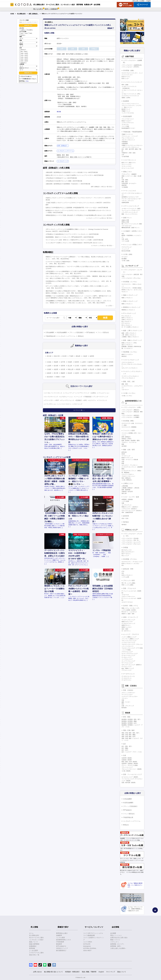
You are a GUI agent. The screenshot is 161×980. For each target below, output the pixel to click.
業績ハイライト (115, 940)
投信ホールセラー (126, 121)
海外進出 (126, 522)
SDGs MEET (87, 950)
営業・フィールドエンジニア (132, 774)
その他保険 (125, 187)
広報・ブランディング (128, 706)
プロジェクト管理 (129, 580)
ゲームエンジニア (126, 667)
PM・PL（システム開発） (129, 583)
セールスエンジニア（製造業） (130, 777)
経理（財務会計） (34, 14)
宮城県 (70, 362)
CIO (123, 573)
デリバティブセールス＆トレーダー (131, 199)
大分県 (97, 373)
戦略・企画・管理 (129, 450)
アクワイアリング (126, 247)
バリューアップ (69, 393)
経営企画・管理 (128, 569)
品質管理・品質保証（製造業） (130, 764)
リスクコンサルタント (128, 362)
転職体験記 (33, 946)
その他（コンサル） (130, 393)
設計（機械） (125, 748)
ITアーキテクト (126, 323)
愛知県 (78, 356)
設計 (125, 744)
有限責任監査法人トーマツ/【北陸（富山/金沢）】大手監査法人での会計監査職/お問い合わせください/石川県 (78, 215)
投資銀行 (79, 400)
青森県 (56, 362)
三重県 (104, 366)
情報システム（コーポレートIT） (131, 608)
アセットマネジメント (128, 138)
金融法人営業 (125, 220)
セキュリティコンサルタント (130, 368)
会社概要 (113, 933)
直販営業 (124, 185)
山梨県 (49, 366)
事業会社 (81, 336)
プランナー (125, 698)
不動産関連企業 (51, 336)
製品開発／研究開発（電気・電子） (131, 719)
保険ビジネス (127, 172)
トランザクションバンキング (130, 212)
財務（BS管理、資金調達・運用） (131, 441)
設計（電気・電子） (127, 746)
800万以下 (23, 50)
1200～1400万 (24, 55)
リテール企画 (125, 241)
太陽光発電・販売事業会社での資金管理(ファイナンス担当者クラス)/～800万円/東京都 (72, 172)
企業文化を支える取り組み (119, 938)
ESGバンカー (125, 79)
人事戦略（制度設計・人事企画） (131, 488)
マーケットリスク (126, 166)
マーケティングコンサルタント (130, 376)
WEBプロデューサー (127, 622)
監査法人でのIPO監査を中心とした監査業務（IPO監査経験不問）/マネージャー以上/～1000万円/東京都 (77, 208)
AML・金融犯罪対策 (127, 512)
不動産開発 (125, 144)
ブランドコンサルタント (128, 378)
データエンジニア (126, 657)
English (149, 1)
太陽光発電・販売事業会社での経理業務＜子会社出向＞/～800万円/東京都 (68, 184)
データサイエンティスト (128, 676)
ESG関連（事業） (129, 421)
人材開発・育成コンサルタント (130, 337)
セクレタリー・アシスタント (130, 465)
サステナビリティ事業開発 (129, 427)
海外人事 (124, 493)
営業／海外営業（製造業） (129, 783)
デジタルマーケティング (128, 623)
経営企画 (124, 452)
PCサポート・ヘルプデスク (129, 612)
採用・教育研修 (126, 490)
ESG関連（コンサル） (130, 282)
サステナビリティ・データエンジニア (132, 562)
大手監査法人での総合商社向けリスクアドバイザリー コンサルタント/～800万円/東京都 (72, 234)
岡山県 (92, 369)
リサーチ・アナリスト (128, 201)
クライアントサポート (128, 474)
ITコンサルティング (129, 313)
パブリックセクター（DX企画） (130, 538)
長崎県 (84, 373)
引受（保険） (125, 180)
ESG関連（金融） (129, 70)
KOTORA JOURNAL (90, 948)
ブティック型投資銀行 (76, 332)
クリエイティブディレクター (130, 696)
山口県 (106, 369)
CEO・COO (125, 518)
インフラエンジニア (127, 659)
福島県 (90, 362)
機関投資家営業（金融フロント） (131, 228)
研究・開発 (127, 717)
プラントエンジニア (127, 767)
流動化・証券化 (126, 98)
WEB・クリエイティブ (131, 617)
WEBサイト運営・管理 (128, 614)
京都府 (49, 369)
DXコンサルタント (127, 325)
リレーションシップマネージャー (131, 210)
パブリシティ (115, 942)
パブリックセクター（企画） (132, 407)
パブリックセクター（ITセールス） (131, 544)
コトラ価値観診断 (89, 935)
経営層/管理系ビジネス (64, 940)
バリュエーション (104, 393)
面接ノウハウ (33, 942)
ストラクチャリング (51, 397)
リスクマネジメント (130, 160)
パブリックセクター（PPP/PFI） (131, 67)
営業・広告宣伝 (128, 690)
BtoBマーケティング (127, 458)
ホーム (31, 933)
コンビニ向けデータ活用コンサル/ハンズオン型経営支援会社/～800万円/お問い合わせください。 (75, 243)
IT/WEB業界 (60, 942)
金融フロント (127, 218)
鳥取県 (78, 369)
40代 (30, 33)
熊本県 (90, 373)
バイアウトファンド (83, 393)
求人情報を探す (21, 14)
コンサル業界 (60, 938)
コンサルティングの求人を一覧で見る (101, 246)
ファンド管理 (125, 126)
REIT (57, 400)
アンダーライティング (101, 397)
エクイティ (93, 400)
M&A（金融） (125, 85)
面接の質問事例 (34, 944)
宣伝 (123, 704)
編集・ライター (126, 702)
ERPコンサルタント (127, 318)
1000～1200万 (24, 53)
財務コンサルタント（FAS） (130, 343)
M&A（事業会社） (127, 478)
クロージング (78, 404)
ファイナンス (103, 400)
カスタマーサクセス (127, 602)
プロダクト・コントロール (129, 442)
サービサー (125, 257)
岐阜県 (90, 366)
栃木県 (104, 362)
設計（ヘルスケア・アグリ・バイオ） (132, 752)
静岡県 (97, 366)
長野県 (63, 366)
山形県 (84, 362)
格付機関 (124, 259)
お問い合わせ (37, 972)
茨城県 (97, 362)
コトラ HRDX (88, 942)
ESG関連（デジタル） (130, 559)
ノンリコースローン (65, 404)
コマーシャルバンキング (131, 206)
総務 (123, 463)
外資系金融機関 (62, 332)
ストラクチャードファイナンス (130, 96)
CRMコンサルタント (127, 320)
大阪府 (85, 356)
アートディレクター (127, 695)
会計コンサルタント (127, 345)
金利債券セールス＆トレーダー (130, 197)
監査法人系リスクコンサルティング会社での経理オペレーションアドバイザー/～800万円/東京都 (75, 175)
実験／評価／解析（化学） (129, 737)
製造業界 (59, 944)
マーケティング (126, 456)
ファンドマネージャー (128, 119)
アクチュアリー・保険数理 (129, 174)
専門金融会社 (91, 332)
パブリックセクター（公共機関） (131, 417)
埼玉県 (64, 356)
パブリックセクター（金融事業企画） (132, 65)
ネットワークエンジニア (128, 661)
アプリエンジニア (126, 670)
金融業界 (59, 935)
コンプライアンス (126, 505)
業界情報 (32, 948)
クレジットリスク (126, 164)
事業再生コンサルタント (128, 310)
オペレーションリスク (128, 168)
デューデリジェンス (68, 400)
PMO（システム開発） (128, 585)
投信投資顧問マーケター (128, 128)
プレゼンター (125, 125)
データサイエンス (129, 674)
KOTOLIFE (87, 944)
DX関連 (126, 547)
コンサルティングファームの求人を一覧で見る (99, 218)
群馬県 (111, 362)
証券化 (94, 393)
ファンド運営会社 (103, 332)
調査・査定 (125, 182)
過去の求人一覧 (34, 955)
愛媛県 (63, 373)
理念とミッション (116, 935)
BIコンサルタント (126, 321)
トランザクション (51, 404)
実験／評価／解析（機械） (129, 735)
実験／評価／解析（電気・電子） (131, 733)
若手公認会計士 (61, 946)
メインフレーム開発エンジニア (130, 639)
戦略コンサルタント (127, 298)
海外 (64, 377)
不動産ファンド (126, 111)
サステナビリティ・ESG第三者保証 (131, 288)
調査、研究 (125, 384)
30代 (26, 33)
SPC (85, 400)
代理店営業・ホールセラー (129, 183)
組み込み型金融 (126, 251)
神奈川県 (57, 356)
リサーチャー (125, 390)
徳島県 (49, 373)
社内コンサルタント (127, 575)
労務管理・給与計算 (127, 492)
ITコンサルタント (126, 316)
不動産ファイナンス (127, 134)
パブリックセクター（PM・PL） (131, 540)
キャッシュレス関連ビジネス (132, 245)
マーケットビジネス (130, 191)
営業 (123, 700)
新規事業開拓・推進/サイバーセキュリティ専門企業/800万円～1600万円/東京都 (70, 237)
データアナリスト (126, 680)
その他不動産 (125, 157)
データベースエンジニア (128, 655)
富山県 (70, 366)
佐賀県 (77, 373)
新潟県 (56, 366)
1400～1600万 (24, 57)
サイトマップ (111, 972)
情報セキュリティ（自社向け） (130, 507)
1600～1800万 (24, 59)
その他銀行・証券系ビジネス (132, 231)
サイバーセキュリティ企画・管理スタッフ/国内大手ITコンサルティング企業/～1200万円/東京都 (74, 240)
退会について (122, 972)
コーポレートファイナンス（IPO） (131, 94)
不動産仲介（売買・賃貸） (129, 153)
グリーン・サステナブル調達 (130, 765)
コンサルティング (63, 161)
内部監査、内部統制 (127, 499)
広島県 (99, 369)
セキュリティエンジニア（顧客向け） (132, 665)
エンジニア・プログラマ (131, 634)
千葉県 (71, 356)
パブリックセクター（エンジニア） (131, 542)
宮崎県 (104, 373)
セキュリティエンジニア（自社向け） (132, 511)
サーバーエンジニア (127, 663)
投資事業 (126, 101)
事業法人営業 (125, 222)
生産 (125, 755)
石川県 (77, 366)
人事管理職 (125, 486)
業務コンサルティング (130, 301)
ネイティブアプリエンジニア (130, 654)
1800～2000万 (24, 61)
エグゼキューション (67, 397)
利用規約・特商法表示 (72, 972)
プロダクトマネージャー (128, 476)
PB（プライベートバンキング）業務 (132, 224)
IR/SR (123, 454)
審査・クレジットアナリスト (130, 214)
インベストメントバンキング (132, 82)
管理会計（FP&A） (127, 439)
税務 (123, 444)
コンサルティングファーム (65, 151)
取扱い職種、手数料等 (89, 972)
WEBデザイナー (126, 625)
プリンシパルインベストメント (130, 104)
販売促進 (124, 708)
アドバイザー (49, 400)
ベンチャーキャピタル (128, 113)
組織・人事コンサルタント (129, 333)
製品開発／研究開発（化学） (130, 723)
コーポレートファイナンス (54, 393)
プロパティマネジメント (128, 140)
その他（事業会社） (127, 480)
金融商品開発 (125, 202)
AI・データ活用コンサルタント (130, 327)
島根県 (85, 369)
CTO (123, 571)
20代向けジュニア (62, 948)
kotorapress (87, 946)
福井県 (84, 366)
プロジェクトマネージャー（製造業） (132, 769)
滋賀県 (56, 369)
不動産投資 (88, 397)
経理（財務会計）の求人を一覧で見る (101, 187)
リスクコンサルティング (131, 360)
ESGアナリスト (126, 77)
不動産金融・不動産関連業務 (132, 132)
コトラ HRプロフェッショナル (93, 933)
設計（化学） (125, 750)
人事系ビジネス (128, 483)
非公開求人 (29, 30)
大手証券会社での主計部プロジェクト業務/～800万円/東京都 (64, 181)
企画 (123, 461)
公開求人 (22, 30)
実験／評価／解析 (129, 730)
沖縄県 (57, 377)
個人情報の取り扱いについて (53, 972)
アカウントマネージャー (128, 597)
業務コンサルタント (127, 304)
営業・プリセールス (130, 588)
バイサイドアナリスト (128, 123)
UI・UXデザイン (126, 631)
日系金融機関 (50, 332)
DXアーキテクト (126, 554)
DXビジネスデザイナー (128, 552)
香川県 (56, 373)
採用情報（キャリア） (117, 944)
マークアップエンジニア (128, 620)
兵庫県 (111, 366)
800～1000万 (23, 51)
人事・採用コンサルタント (129, 335)
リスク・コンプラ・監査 (131, 497)
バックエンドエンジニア (128, 643)
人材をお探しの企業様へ (139, 1)
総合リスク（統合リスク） (129, 163)
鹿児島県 (50, 377)
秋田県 (77, 362)
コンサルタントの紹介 (36, 940)
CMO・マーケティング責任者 (130, 460)
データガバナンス (126, 678)
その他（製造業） (126, 771)
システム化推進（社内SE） (129, 610)
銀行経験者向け (61, 950)
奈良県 (63, 369)
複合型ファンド (126, 109)
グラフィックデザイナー (128, 693)
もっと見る (109, 306)
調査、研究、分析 (129, 382)
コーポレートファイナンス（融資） (131, 209)
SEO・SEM (125, 629)
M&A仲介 (124, 356)
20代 (21, 33)
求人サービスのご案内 (36, 938)
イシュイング (125, 249)
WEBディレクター (127, 627)
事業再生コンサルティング (132, 307)
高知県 (70, 373)
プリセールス (125, 595)
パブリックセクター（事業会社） (131, 410)
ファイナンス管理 (129, 431)
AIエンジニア (125, 556)
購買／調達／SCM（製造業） (130, 762)
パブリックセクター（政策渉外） (131, 415)
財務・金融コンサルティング (132, 340)
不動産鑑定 (125, 142)
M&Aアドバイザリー (127, 354)
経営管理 (126, 516)
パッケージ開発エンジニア (129, 637)
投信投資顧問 (127, 116)
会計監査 (124, 446)
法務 (123, 503)
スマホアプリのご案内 (36, 953)
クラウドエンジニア (127, 652)
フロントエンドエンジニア (129, 641)
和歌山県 (71, 369)
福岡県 (92, 356)
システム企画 (125, 577)
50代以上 (22, 35)
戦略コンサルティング (130, 295)
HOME (12, 14)
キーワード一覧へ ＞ (79, 410)
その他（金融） (128, 254)
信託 (123, 234)
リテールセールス (126, 226)
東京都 (59, 112)
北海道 (49, 362)
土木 (123, 155)
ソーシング (79, 397)
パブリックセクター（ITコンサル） (131, 278)
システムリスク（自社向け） (130, 509)
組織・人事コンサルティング (132, 331)
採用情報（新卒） (116, 946)
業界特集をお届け (62, 933)
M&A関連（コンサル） (130, 352)
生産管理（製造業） (127, 758)
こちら (27, 81)
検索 (105, 318)
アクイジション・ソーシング (130, 136)
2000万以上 (23, 63)
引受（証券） (125, 239)
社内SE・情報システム (131, 606)
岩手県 (63, 362)
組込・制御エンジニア (128, 668)
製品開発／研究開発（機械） (130, 721)
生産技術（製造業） (127, 760)
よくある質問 (33, 950)
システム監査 (125, 501)
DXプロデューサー (127, 550)
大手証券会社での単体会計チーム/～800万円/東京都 (61, 178)
